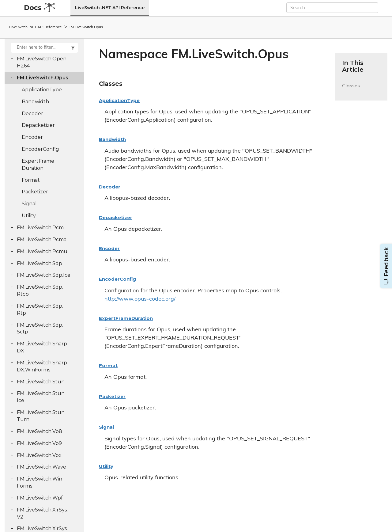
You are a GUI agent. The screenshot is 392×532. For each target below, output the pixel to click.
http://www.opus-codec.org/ (140, 299)
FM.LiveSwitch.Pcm (40, 228)
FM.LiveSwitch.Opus (86, 27)
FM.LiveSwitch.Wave (41, 467)
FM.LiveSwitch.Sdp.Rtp (40, 310)
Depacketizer (38, 125)
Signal (29, 204)
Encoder (32, 137)
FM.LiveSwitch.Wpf (40, 498)
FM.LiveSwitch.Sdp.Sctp (40, 329)
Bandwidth (35, 102)
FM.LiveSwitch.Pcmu (42, 251)
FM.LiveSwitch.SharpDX (42, 347)
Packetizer (35, 192)
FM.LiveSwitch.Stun (41, 382)
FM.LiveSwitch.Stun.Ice (41, 397)
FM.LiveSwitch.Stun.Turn (41, 416)
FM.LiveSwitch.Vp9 (39, 443)
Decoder (32, 114)
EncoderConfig (40, 149)
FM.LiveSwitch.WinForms (40, 482)
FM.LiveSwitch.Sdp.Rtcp (40, 291)
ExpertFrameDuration (38, 165)
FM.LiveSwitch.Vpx (39, 455)
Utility (29, 216)
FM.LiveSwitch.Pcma (42, 239)
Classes (351, 90)
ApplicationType (42, 90)
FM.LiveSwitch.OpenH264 (42, 62)
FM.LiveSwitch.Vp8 (40, 431)
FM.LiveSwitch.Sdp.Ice (44, 275)
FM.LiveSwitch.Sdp (40, 263)
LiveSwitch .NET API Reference (110, 8)
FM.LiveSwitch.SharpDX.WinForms (42, 366)
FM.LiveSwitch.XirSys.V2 (42, 513)
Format (31, 180)
